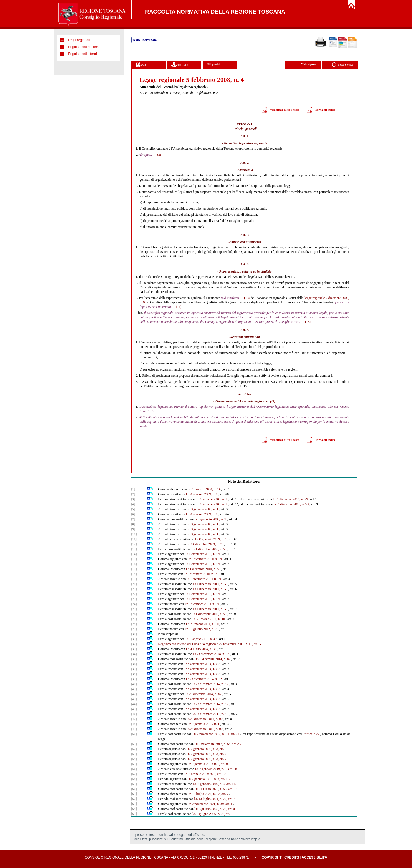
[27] (134, 619)
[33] (134, 649)
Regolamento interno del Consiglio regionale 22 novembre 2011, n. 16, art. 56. (211, 644)
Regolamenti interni (82, 54)
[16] (134, 564)
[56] (134, 769)
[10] (134, 534)
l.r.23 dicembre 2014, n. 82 (211, 654)
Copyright (272, 857)
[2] (133, 494)
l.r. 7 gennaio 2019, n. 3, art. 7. (207, 759)
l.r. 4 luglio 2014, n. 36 (201, 649)
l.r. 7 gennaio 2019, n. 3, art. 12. (205, 774)
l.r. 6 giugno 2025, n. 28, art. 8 (215, 809)
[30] (134, 634)
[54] (134, 759)
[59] (134, 784)
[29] (134, 629)
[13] (134, 549)
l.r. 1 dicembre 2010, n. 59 (290, 499)
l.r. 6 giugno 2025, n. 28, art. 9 (213, 814)
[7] (133, 519)
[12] (134, 544)
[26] (134, 614)
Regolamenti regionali (84, 47)
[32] (134, 644)
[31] (134, 639)
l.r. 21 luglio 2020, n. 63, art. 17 (216, 789)
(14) (179, 307)
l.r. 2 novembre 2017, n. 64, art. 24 (216, 734)
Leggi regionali (79, 40)
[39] (134, 679)
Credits (292, 857)
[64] (134, 809)
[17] (134, 569)
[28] (134, 624)
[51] (134, 744)
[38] (134, 674)
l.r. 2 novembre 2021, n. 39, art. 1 (210, 804)
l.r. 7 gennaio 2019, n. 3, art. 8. (208, 764)
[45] (134, 709)
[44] (134, 704)
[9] (133, 529)
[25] (134, 609)
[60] (134, 789)
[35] (134, 659)
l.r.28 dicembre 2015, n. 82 (205, 729)
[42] (134, 694)
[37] (134, 669)
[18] (134, 574)
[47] (134, 719)
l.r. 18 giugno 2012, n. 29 (202, 629)
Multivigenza (309, 64)
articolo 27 (312, 734)
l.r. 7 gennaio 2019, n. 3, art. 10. (216, 769)
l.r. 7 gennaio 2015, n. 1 (204, 724)
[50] (134, 734)
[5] (133, 509)
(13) (247, 298)
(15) (308, 322)
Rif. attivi (180, 65)
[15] (134, 559)
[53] (134, 754)
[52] (134, 749)
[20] (134, 584)
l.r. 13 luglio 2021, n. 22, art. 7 (208, 794)
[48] (134, 724)
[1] (133, 489)
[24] (134, 604)
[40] (134, 684)
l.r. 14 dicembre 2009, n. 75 (205, 544)
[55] (134, 764)
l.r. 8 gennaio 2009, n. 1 (202, 494)
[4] (133, 504)
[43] (134, 699)
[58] (134, 779)
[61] (134, 794)
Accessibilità (314, 857)
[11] (134, 539)
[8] (133, 524)
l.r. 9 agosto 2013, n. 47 (201, 639)
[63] (134, 804)
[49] (134, 729)
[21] (134, 589)
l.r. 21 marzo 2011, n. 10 (208, 619)
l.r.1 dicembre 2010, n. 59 (209, 549)
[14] (134, 554)
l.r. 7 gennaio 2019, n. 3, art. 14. (214, 784)
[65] (134, 814)
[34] (134, 654)
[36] (134, 664)
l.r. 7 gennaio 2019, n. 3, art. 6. (207, 754)
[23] (134, 599)
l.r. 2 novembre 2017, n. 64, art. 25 (218, 744)
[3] (133, 499)
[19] (134, 579)
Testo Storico (343, 65)
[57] (134, 774)
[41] (134, 689)
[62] (134, 799)
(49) (273, 401)
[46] (134, 714)
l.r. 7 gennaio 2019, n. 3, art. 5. (207, 749)
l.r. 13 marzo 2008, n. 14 (204, 489)
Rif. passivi (214, 64)
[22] (134, 594)
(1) (159, 155)
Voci (141, 65)
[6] (133, 514)
